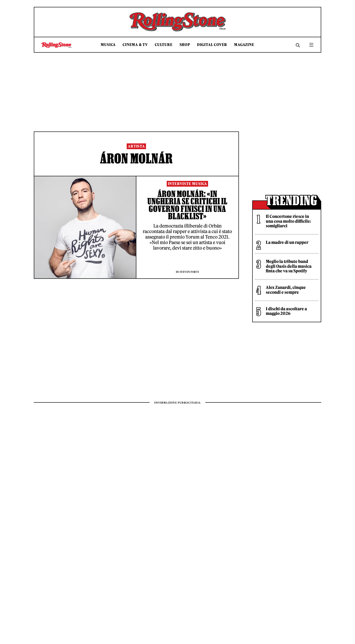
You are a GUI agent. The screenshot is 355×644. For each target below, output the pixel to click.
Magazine (244, 45)
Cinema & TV (135, 45)
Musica (108, 45)
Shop (185, 45)
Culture (164, 45)
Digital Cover (212, 45)
